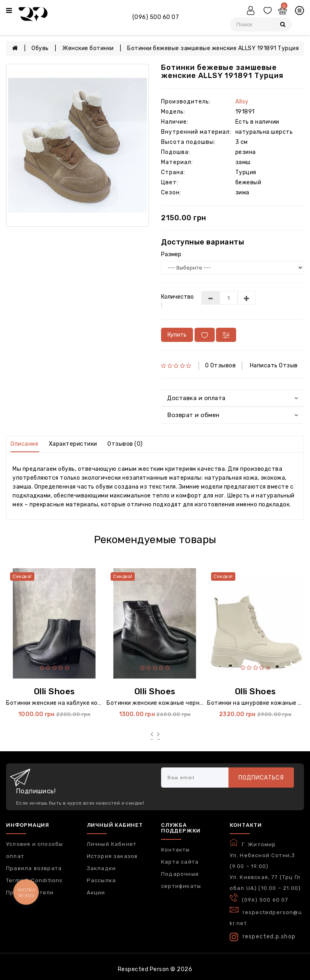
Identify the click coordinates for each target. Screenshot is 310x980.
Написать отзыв (274, 366)
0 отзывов (221, 366)
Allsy (242, 102)
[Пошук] (283, 24)
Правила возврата (34, 868)
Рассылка (102, 880)
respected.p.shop (263, 937)
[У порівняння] (226, 335)
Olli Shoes (54, 691)
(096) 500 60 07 (156, 17)
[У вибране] (205, 335)
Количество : (175, 301)
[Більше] (247, 298)
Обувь (40, 48)
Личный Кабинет (112, 844)
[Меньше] (211, 298)
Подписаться (261, 778)
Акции (96, 893)
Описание (24, 444)
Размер (171, 254)
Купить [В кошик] (177, 335)
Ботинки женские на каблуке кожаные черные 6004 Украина (93, 703)
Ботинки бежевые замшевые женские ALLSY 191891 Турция (213, 48)
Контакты (176, 850)
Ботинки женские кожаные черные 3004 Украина (178, 703)
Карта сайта (180, 862)
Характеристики (73, 444)
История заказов (112, 856)
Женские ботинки (88, 48)
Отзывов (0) (125, 444)
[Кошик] (284, 12)
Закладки (102, 868)
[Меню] (9, 11)
